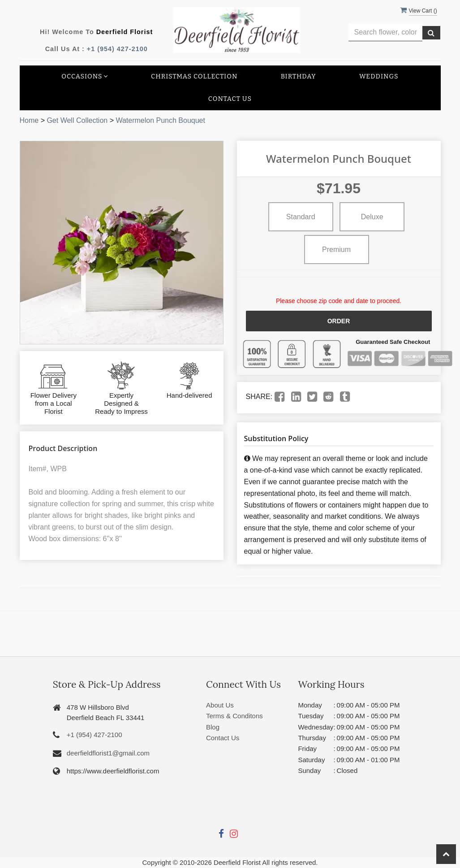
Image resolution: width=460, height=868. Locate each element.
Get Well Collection (77, 120)
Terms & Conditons (234, 716)
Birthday (299, 76)
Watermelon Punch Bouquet (160, 120)
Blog (213, 727)
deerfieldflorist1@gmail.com (108, 753)
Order (339, 321)
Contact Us (230, 99)
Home (29, 120)
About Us (220, 705)
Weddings (379, 76)
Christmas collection (194, 76)
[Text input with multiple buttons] (385, 33)
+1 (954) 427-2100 (117, 49)
